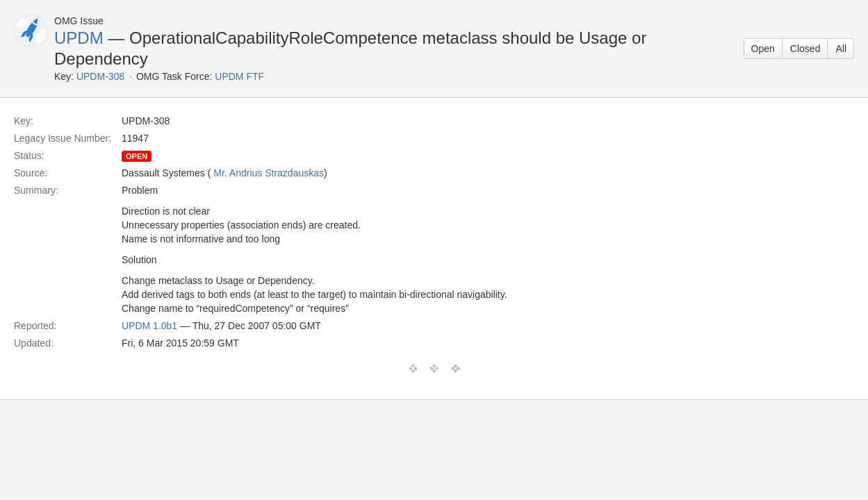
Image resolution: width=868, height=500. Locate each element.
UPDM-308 (100, 76)
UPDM (79, 38)
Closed (805, 49)
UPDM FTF (239, 76)
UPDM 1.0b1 (149, 326)
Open (763, 49)
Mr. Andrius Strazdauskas (269, 173)
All (841, 49)
